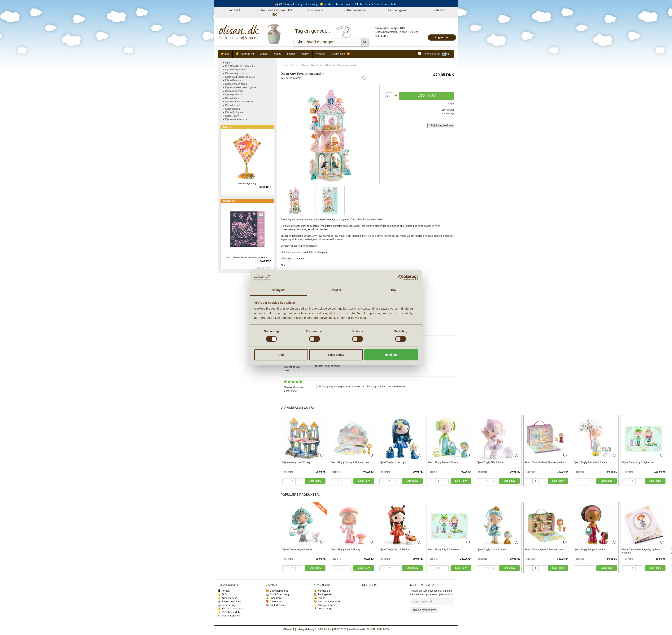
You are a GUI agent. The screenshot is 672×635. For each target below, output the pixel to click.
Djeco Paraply (233, 80)
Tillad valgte (336, 355)
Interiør (291, 54)
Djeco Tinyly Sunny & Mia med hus (350, 462)
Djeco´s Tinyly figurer (379, 236)
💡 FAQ (222, 594)
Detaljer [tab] (336, 290)
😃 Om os (320, 598)
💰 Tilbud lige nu (245, 54)
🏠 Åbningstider (323, 594)
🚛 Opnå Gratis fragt (278, 594)
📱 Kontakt (224, 591)
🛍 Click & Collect (276, 605)
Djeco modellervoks (236, 119)
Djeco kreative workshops (239, 101)
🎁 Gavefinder (274, 601)
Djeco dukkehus (234, 91)
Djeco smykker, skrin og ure (241, 87)
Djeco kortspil (233, 105)
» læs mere (288, 472)
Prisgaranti (316, 10)
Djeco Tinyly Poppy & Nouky (589, 549)
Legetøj (264, 54)
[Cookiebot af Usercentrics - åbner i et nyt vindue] (401, 277)
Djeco (305, 65)
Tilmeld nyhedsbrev (424, 610)
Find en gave (397, 10)
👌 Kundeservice (227, 598)
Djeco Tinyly (317, 65)
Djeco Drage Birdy (247, 183)
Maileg (277, 54)
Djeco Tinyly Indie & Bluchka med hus (546, 462)
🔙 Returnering (226, 605)
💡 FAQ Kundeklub (229, 612)
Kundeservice (356, 10)
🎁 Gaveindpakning (277, 591)
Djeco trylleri (232, 98)
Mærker (305, 54)
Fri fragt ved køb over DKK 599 (275, 12)
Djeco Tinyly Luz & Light (393, 462)
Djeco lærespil (233, 109)
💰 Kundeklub (322, 591)
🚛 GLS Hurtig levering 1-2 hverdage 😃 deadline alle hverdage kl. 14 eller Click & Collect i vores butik (336, 4)
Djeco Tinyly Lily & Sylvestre (638, 462)
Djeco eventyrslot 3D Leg (296, 462)
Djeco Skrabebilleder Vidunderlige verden (247, 257)
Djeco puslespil (234, 94)
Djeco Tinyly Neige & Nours (297, 549)
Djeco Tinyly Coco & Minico (394, 549)
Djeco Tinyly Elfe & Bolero (491, 462)
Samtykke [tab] (279, 290)
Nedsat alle (229, 201)
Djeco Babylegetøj (235, 70)
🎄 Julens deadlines (229, 601)
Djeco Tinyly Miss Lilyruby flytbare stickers (641, 551)
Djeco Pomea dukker (237, 84)
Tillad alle (391, 355)
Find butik (234, 10)
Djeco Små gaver (235, 112)
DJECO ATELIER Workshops (241, 66)
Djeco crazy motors (236, 73)
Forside (284, 65)
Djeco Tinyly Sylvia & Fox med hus (544, 549)
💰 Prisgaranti (274, 598)
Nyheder (320, 54)
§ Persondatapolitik (229, 616)
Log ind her (442, 37)
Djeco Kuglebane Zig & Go (240, 77)
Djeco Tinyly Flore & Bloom (443, 462)
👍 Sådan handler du (230, 609)
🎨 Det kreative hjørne (327, 601)
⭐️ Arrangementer (324, 605)
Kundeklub (438, 10)
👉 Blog (225, 54)
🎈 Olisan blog (322, 609)
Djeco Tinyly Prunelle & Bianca (591, 462)
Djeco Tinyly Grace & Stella (491, 549)
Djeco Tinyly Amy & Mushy (345, 549)
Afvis (281, 355)
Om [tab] (393, 290)
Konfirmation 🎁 (341, 54)
